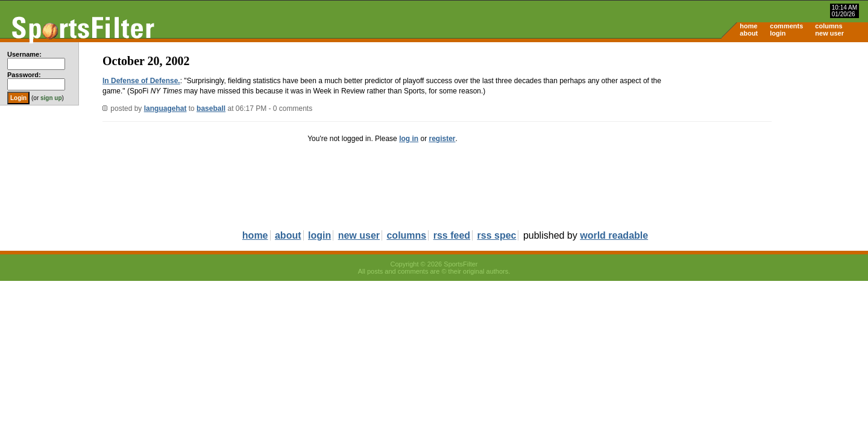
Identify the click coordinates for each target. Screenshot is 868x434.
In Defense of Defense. (141, 81)
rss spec (497, 235)
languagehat (165, 108)
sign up (51, 98)
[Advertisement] (766, 136)
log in (409, 139)
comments (786, 26)
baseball (211, 108)
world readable (614, 235)
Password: (24, 75)
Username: (24, 54)
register (442, 139)
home (748, 26)
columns (829, 26)
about (749, 33)
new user (829, 33)
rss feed (452, 235)
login (778, 33)
